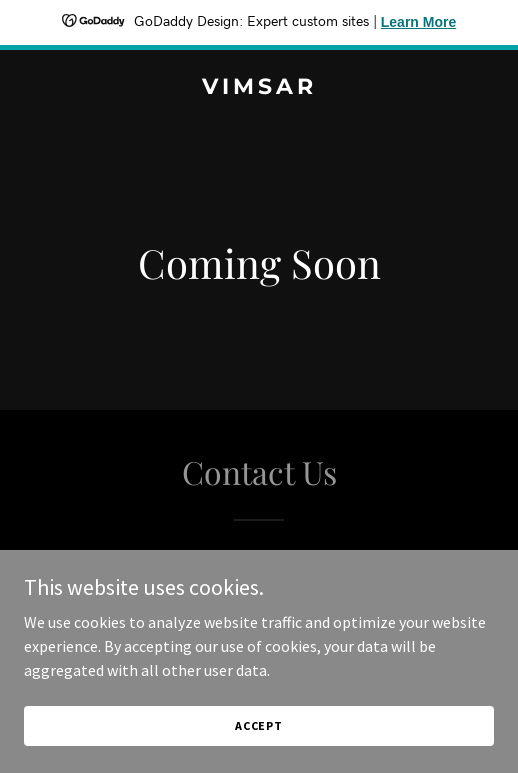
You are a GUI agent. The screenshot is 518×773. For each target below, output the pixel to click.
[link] (259, 88)
